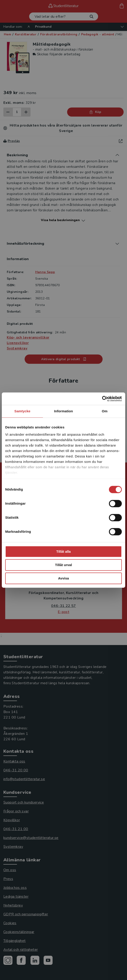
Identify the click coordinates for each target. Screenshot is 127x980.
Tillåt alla (63, 551)
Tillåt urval (64, 565)
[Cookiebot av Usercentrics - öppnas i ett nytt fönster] (102, 399)
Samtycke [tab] (22, 411)
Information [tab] (63, 411)
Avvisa (63, 578)
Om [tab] (105, 411)
